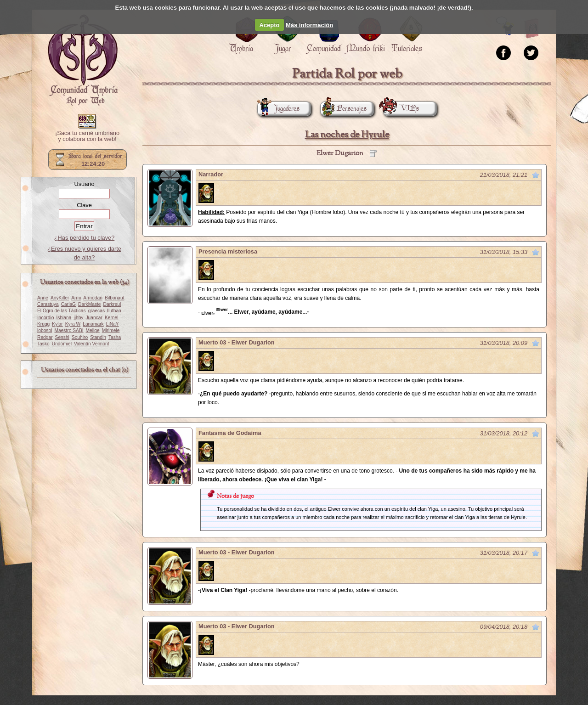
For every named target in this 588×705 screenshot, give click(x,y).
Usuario (84, 184)
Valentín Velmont (92, 344)
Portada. (83, 60)
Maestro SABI (69, 330)
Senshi (62, 337)
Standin (98, 337)
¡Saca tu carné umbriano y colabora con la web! (87, 136)
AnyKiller (60, 298)
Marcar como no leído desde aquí (536, 175)
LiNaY (113, 324)
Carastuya (48, 304)
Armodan (93, 298)
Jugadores (278, 109)
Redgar (45, 337)
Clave (84, 205)
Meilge (93, 330)
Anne (43, 298)
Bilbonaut (115, 298)
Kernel (112, 318)
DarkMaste (89, 304)
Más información (309, 25)
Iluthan (114, 311)
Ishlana (64, 318)
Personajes (343, 109)
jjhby (78, 318)
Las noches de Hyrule (347, 135)
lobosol (45, 330)
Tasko (43, 344)
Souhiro (80, 337)
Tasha (115, 337)
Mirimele (111, 330)
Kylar (57, 324)
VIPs (401, 109)
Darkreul (112, 304)
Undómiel (62, 344)
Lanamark (93, 324)
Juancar (94, 318)
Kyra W (73, 324)
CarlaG (68, 304)
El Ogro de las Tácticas (62, 311)
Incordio (45, 318)
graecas (96, 311)
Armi (76, 298)
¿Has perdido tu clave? (85, 238)
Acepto (270, 25)
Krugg (43, 324)
